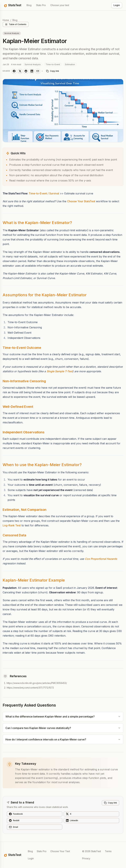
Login (117, 5)
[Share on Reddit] (26, 71)
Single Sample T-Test (60, 371)
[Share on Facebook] (14, 71)
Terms (108, 851)
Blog (29, 5)
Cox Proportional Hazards (101, 559)
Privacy (86, 858)
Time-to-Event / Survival (44, 193)
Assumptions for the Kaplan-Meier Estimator (45, 295)
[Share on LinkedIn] (32, 71)
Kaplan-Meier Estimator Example (34, 580)
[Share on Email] (38, 71)
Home (6, 20)
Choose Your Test (60, 851)
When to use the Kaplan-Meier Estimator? (42, 465)
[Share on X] (20, 71)
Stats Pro (41, 5)
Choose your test (60, 5)
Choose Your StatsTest (81, 201)
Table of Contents (16, 24)
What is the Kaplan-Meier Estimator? (37, 223)
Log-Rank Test (12, 525)
